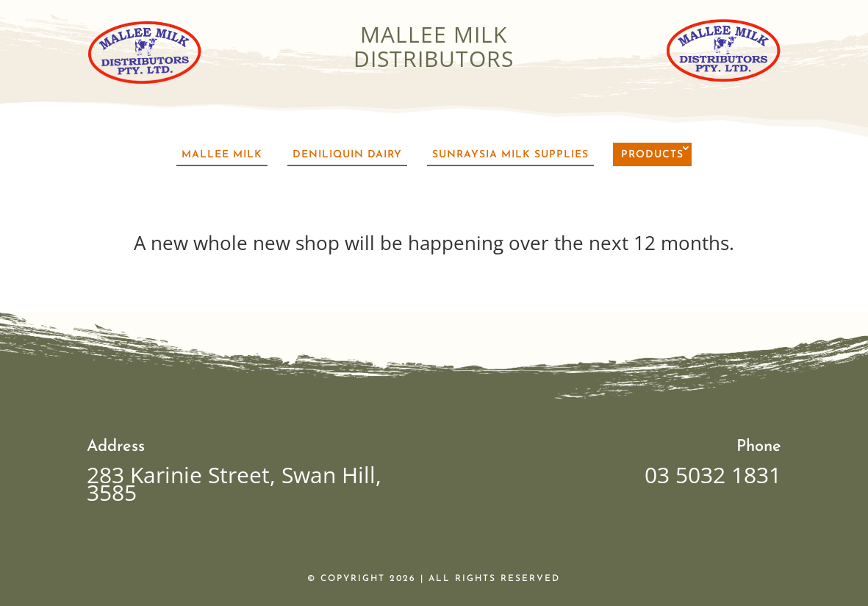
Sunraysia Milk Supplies (510, 155)
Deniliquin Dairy (347, 155)
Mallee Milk (222, 155)
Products (652, 155)
